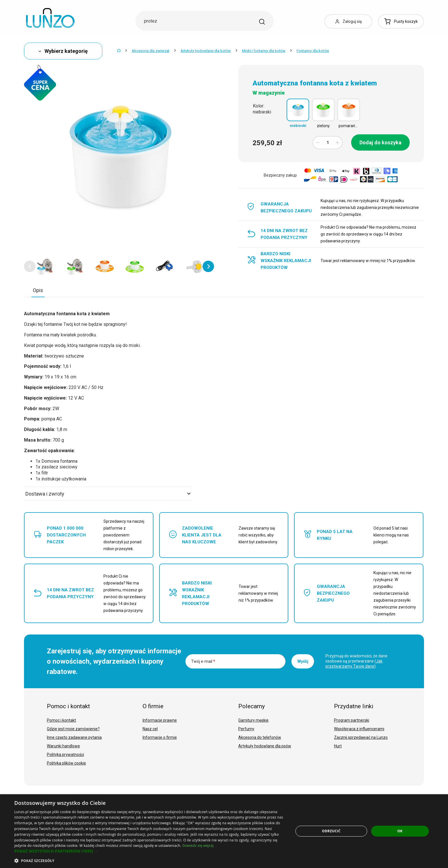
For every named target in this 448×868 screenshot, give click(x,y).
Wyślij (303, 661)
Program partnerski (352, 720)
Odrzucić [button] (331, 831)
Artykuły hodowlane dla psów (265, 746)
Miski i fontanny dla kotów (264, 51)
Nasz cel (150, 729)
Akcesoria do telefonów (260, 737)
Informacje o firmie (160, 737)
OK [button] (400, 831)
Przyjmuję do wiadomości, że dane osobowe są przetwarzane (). (356, 661)
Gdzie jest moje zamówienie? (73, 729)
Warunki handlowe (63, 746)
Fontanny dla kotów (313, 51)
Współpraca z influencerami (359, 729)
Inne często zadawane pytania (74, 737)
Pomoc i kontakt (61, 720)
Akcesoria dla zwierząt (151, 51)
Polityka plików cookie (66, 763)
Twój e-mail (203, 661)
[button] (30, 266)
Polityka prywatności (65, 755)
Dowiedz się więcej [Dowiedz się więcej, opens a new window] (198, 846)
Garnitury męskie (253, 720)
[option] (45, 266)
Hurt (338, 746)
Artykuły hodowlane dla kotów (206, 51)
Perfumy (246, 729)
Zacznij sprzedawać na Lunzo (361, 737)
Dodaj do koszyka (380, 142)
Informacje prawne (160, 720)
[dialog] (224, 831)
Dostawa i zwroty (108, 494)
